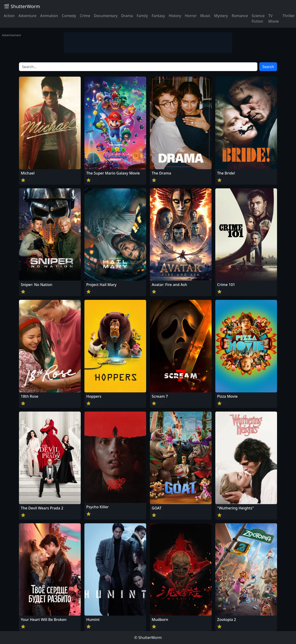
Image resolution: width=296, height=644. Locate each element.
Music (205, 16)
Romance (240, 16)
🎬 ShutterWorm (22, 6)
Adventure (27, 16)
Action (9, 16)
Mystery (221, 16)
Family (142, 16)
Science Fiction (258, 18)
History (175, 16)
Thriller (288, 16)
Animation (49, 16)
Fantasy (158, 16)
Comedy (69, 16)
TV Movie (273, 18)
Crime (85, 16)
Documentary (106, 16)
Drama (127, 16)
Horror (191, 16)
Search (268, 67)
